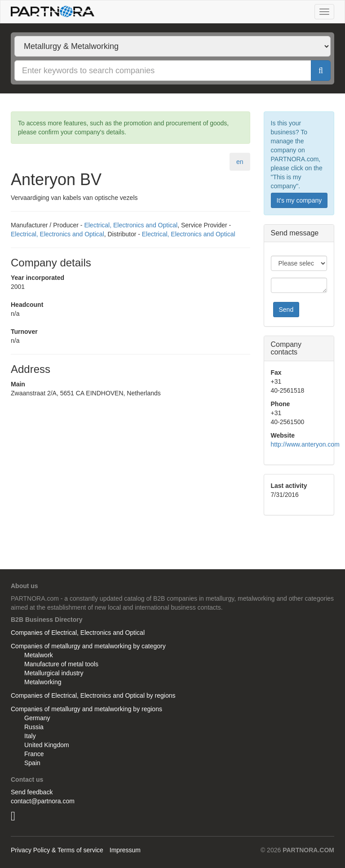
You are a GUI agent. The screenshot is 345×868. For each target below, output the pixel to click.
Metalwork (39, 655)
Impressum (125, 850)
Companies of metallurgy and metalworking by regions (86, 709)
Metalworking (43, 682)
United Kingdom (47, 745)
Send (286, 310)
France (34, 754)
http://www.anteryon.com (305, 444)
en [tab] (240, 162)
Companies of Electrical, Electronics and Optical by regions (93, 695)
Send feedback (32, 792)
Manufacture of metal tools (61, 664)
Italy (30, 736)
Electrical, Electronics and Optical (131, 225)
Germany (37, 718)
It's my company (299, 200)
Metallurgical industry (54, 673)
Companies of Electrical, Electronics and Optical (78, 633)
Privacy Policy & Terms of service (57, 850)
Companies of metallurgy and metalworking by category (88, 646)
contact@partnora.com (43, 801)
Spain (32, 763)
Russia (34, 727)
